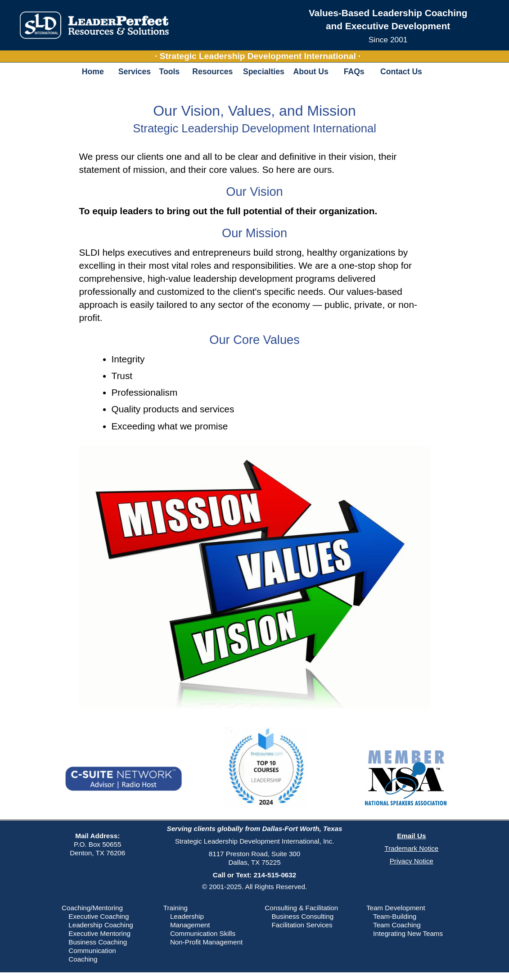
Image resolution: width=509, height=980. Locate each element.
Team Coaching (397, 925)
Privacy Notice (412, 861)
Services (134, 72)
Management (190, 925)
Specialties (264, 72)
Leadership (187, 916)
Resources (212, 72)
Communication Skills (203, 933)
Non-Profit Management (206, 942)
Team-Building (395, 916)
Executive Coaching (99, 916)
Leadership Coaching (101, 925)
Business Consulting (302, 916)
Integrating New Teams (408, 933)
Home (93, 72)
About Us (311, 72)
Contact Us (401, 72)
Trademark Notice (411, 848)
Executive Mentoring (99, 933)
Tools (169, 72)
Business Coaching (98, 942)
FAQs (354, 72)
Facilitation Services (302, 925)
